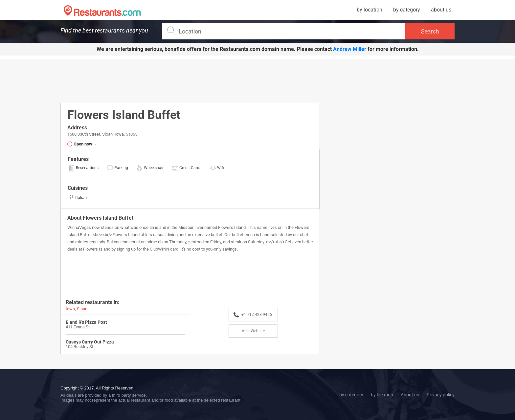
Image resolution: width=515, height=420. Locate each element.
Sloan (82, 309)
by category (407, 10)
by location (369, 10)
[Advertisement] (190, 80)
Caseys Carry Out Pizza (90, 342)
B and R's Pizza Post (86, 322)
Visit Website (253, 331)
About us (410, 395)
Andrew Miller (350, 49)
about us (441, 10)
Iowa (70, 309)
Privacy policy (441, 395)
